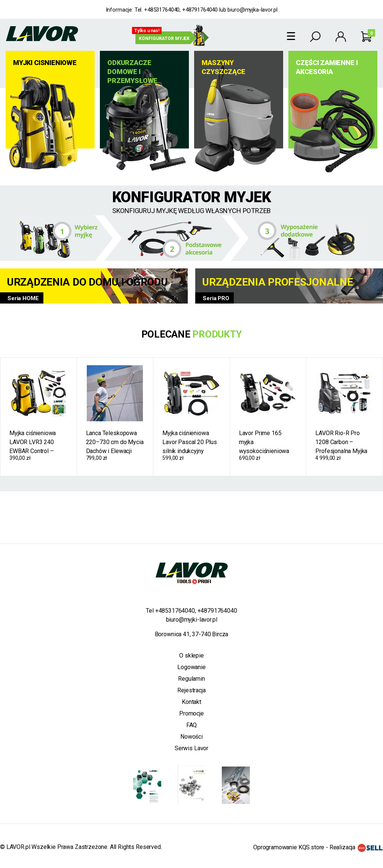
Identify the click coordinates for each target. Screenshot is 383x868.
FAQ (192, 725)
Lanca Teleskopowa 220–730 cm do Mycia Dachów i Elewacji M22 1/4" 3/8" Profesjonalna (115, 442)
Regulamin (191, 679)
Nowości (191, 737)
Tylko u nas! (147, 31)
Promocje (191, 713)
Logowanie (191, 667)
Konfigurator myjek (164, 39)
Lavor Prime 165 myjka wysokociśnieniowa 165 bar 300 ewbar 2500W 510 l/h (264, 442)
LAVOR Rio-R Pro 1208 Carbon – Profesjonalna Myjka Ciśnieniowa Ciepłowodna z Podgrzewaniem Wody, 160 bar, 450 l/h (344, 442)
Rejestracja (191, 690)
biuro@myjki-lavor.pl (192, 620)
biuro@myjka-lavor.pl (252, 10)
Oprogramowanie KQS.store (289, 847)
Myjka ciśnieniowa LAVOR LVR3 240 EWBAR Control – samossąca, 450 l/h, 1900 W (35, 442)
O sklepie (191, 655)
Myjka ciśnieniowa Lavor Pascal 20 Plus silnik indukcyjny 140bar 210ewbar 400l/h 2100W (190, 442)
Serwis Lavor (191, 748)
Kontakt (191, 702)
